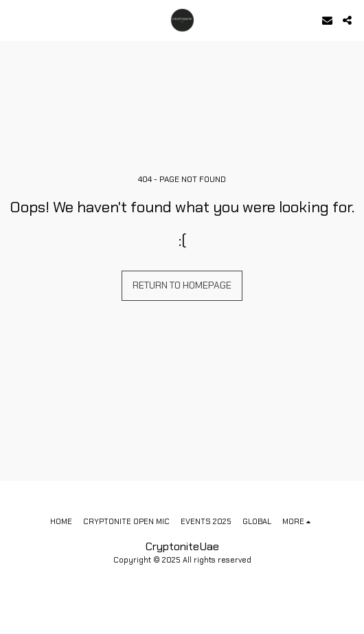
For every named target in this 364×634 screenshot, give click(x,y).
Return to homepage (182, 285)
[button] (15, 20)
